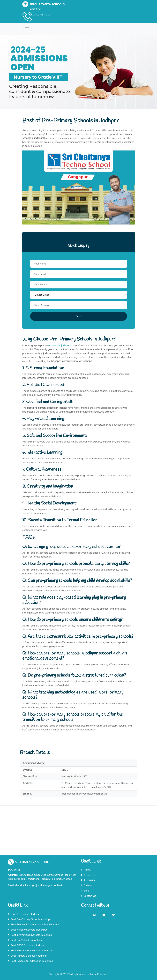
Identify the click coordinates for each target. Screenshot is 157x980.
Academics (89, 875)
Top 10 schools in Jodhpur (24, 914)
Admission (88, 880)
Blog (85, 891)
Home (86, 870)
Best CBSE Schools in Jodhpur (26, 945)
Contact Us (89, 896)
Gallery (86, 885)
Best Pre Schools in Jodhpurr (25, 940)
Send (79, 316)
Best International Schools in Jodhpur (30, 935)
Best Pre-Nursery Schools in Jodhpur (30, 951)
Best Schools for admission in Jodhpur (30, 961)
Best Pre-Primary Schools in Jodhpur (30, 919)
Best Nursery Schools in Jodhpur (27, 930)
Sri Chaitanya (101, 974)
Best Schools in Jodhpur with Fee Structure (33, 925)
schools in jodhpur (59, 346)
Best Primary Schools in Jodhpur (27, 956)
